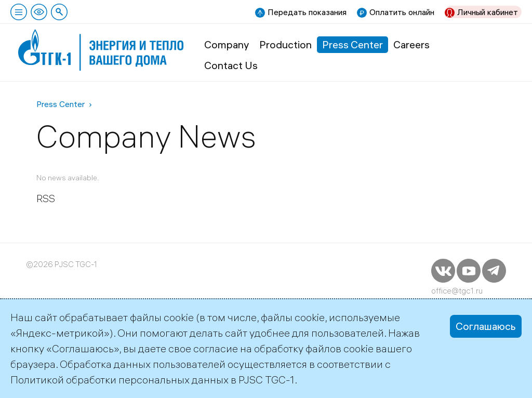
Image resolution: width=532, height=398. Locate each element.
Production (285, 44)
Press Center (353, 44)
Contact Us (231, 65)
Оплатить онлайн (402, 12)
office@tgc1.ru (457, 291)
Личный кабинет (488, 12)
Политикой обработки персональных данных (119, 380)
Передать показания (307, 12)
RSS (46, 198)
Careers (411, 44)
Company (227, 44)
